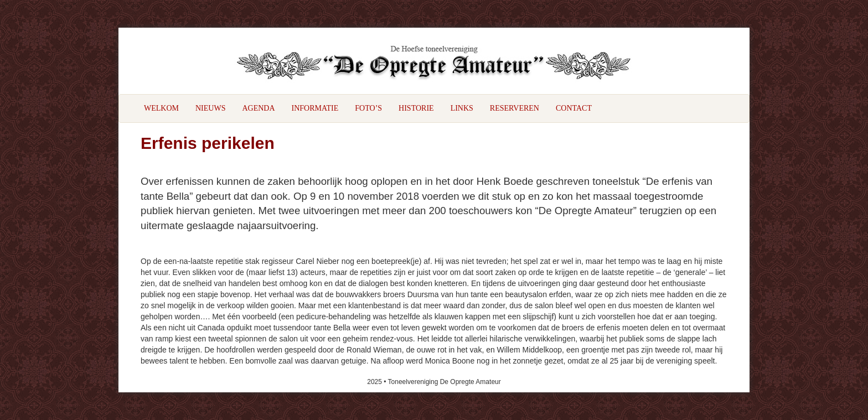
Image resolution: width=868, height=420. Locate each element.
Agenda (258, 108)
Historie (416, 108)
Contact (574, 108)
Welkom (161, 108)
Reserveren (515, 108)
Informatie (315, 108)
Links (462, 108)
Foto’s (368, 108)
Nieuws (210, 108)
